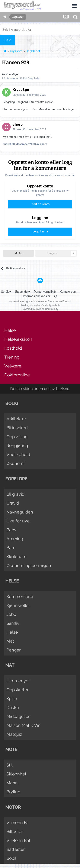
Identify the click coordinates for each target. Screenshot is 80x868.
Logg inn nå (40, 231)
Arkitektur (16, 419)
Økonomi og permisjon (29, 566)
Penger (14, 650)
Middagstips (18, 716)
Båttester (16, 849)
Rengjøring (17, 446)
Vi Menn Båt (18, 840)
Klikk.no (63, 389)
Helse (10, 330)
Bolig (12, 404)
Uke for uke (18, 521)
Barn (11, 548)
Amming (15, 539)
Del (19, 253)
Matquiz (14, 734)
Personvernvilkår (45, 292)
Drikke (13, 708)
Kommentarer (20, 596)
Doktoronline (17, 375)
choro (18, 124)
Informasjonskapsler (36, 296)
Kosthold (13, 348)
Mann (12, 783)
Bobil (11, 858)
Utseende (22, 292)
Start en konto (40, 204)
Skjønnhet (16, 774)
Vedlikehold (18, 454)
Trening (12, 357)
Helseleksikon (18, 339)
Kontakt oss (68, 292)
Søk (8, 40)
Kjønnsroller (18, 605)
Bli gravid (15, 494)
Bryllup (13, 792)
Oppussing (17, 437)
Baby (11, 530)
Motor (13, 807)
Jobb (11, 614)
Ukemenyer (18, 681)
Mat (10, 641)
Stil (9, 765)
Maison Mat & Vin (23, 725)
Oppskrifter (17, 690)
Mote (11, 750)
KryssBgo (12, 74)
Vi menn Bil (17, 823)
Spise (12, 699)
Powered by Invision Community (40, 309)
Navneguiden (20, 512)
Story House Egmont (60, 301)
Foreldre (16, 479)
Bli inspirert (17, 428)
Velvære (13, 366)
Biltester (15, 831)
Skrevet (29, 95)
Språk (6, 292)
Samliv (13, 623)
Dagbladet (34, 78)
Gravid (13, 503)
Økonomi (15, 463)
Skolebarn (16, 557)
